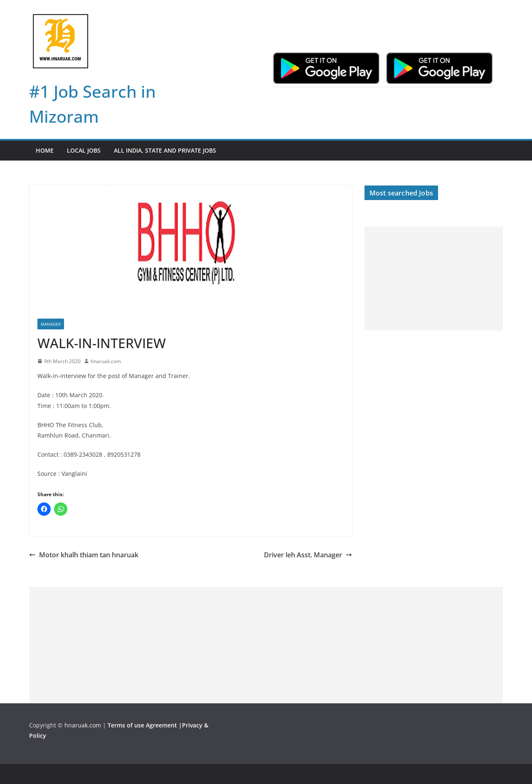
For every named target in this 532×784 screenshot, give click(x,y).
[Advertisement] (434, 279)
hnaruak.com (106, 361)
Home (45, 150)
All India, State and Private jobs (165, 150)
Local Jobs (84, 150)
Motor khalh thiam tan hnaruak (84, 555)
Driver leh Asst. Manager (308, 555)
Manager (51, 324)
